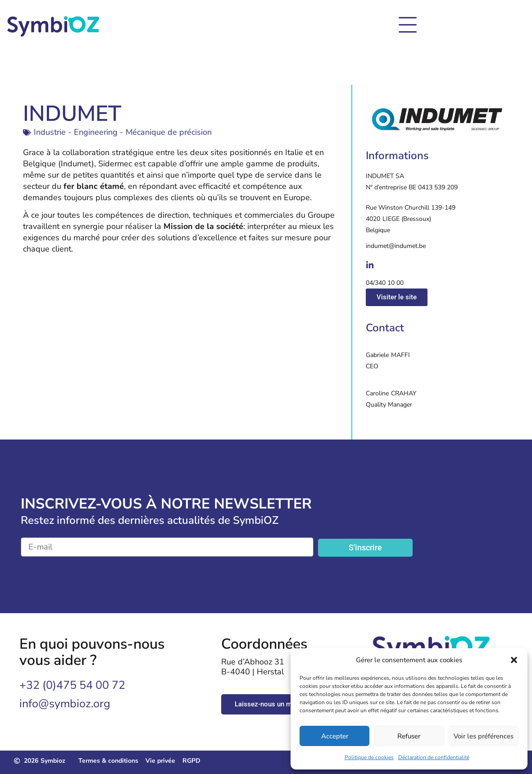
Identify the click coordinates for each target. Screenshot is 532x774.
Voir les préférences (484, 736)
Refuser (409, 736)
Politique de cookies (369, 757)
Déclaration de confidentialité (434, 757)
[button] (514, 660)
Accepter (335, 736)
